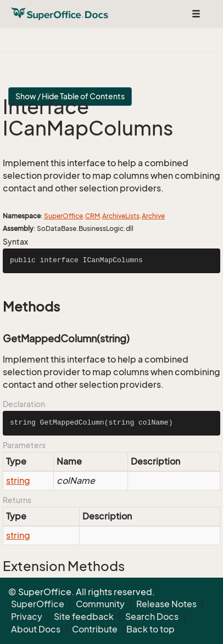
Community (100, 604)
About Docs (36, 629)
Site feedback (84, 617)
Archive (153, 216)
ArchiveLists (121, 216)
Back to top (150, 629)
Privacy (27, 617)
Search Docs (152, 617)
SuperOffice (63, 216)
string (18, 481)
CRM (93, 216)
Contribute (95, 629)
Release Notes (166, 604)
